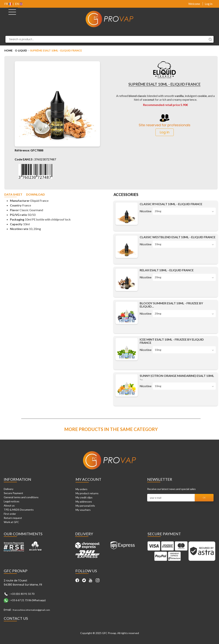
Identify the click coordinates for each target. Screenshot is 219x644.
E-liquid (21, 50)
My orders (81, 489)
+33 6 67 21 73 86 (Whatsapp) (28, 600)
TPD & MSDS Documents (19, 510)
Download (36, 195)
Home (8, 50)
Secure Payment (13, 493)
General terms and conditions (21, 497)
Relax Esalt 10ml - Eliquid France (167, 270)
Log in (209, 4)
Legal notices (12, 501)
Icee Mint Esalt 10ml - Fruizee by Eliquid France (172, 341)
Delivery (9, 489)
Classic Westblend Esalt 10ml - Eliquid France (178, 237)
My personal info (85, 506)
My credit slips (84, 497)
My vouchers (83, 510)
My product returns (87, 493)
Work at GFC (11, 522)
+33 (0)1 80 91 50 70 (22, 594)
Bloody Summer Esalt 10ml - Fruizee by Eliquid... (171, 305)
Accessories (126, 195)
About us (9, 505)
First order (10, 514)
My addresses (84, 502)
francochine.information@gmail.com (31, 610)
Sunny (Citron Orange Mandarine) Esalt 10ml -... (177, 377)
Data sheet (13, 195)
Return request (13, 518)
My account (88, 479)
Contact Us (16, 618)
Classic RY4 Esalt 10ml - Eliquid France (171, 204)
